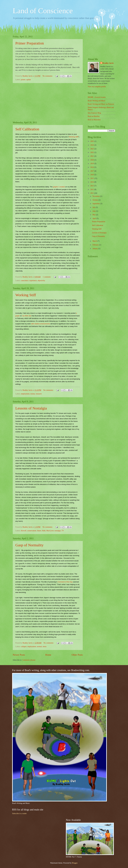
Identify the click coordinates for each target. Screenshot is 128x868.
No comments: (48, 76)
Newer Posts (19, 655)
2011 (92, 193)
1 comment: (47, 277)
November (96, 196)
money (33, 394)
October (95, 200)
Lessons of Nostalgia (31, 408)
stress (45, 647)
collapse (24, 647)
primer (23, 80)
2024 (92, 145)
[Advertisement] (48, 102)
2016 (92, 175)
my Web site (27, 316)
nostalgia (58, 531)
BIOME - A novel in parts (97, 97)
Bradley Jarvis (108, 63)
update (29, 80)
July (94, 207)
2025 (92, 141)
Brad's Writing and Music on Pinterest (101, 104)
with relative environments (40, 324)
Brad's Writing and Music (97, 101)
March (95, 241)
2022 (92, 152)
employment (25, 394)
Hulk (44, 531)
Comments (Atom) (29, 660)
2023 (92, 149)
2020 (92, 160)
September (96, 204)
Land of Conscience (43, 11)
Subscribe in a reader (19, 813)
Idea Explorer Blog (94, 113)
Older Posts (77, 655)
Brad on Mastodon (94, 120)
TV (63, 531)
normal (39, 647)
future (39, 531)
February (96, 245)
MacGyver (50, 531)
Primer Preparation (30, 43)
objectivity (41, 281)
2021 (92, 156)
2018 (92, 167)
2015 (92, 178)
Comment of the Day (65, 582)
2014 (92, 182)
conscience (25, 281)
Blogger (75, 863)
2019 (92, 164)
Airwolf (23, 531)
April (95, 218)
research (39, 394)
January (95, 249)
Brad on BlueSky (94, 116)
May (94, 215)
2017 (92, 171)
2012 (92, 189)
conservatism (32, 531)
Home (48, 655)
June (94, 211)
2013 (92, 186)
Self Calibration (27, 129)
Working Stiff (74, 137)
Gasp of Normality (29, 545)
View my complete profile (97, 87)
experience (33, 281)
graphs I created (59, 187)
